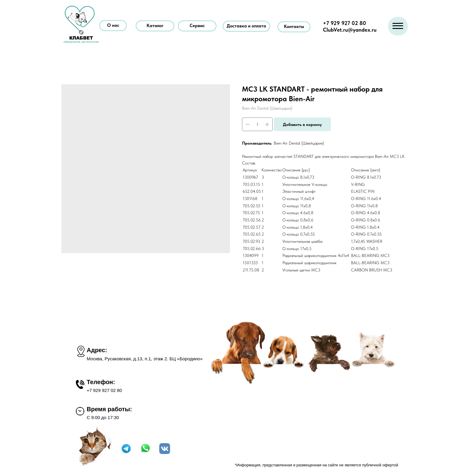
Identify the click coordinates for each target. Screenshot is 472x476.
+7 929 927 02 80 (345, 23)
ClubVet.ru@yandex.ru (350, 30)
